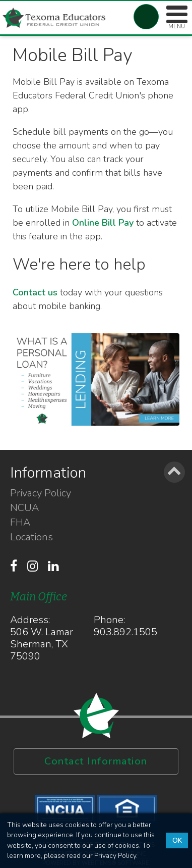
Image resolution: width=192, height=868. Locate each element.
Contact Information (96, 761)
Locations (31, 537)
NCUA (24, 508)
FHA (20, 523)
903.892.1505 (125, 632)
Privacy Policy (41, 493)
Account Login (146, 17)
